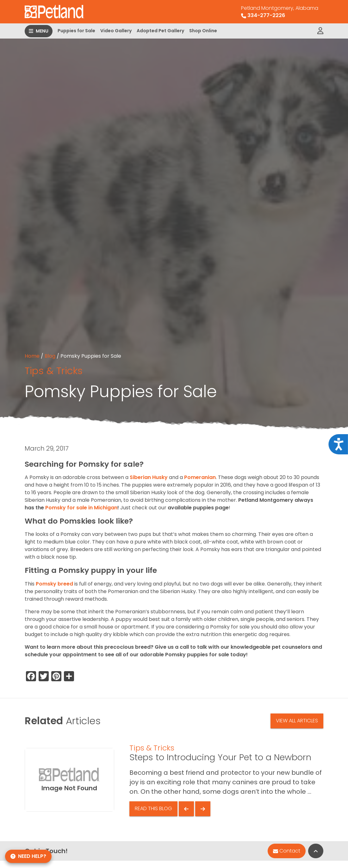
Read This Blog (153, 808)
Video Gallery (116, 31)
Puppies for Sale (76, 31)
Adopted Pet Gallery (160, 31)
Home (32, 356)
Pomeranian (200, 477)
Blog (50, 356)
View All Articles (297, 721)
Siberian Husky (149, 477)
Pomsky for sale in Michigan (81, 508)
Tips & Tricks (54, 371)
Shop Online (203, 31)
